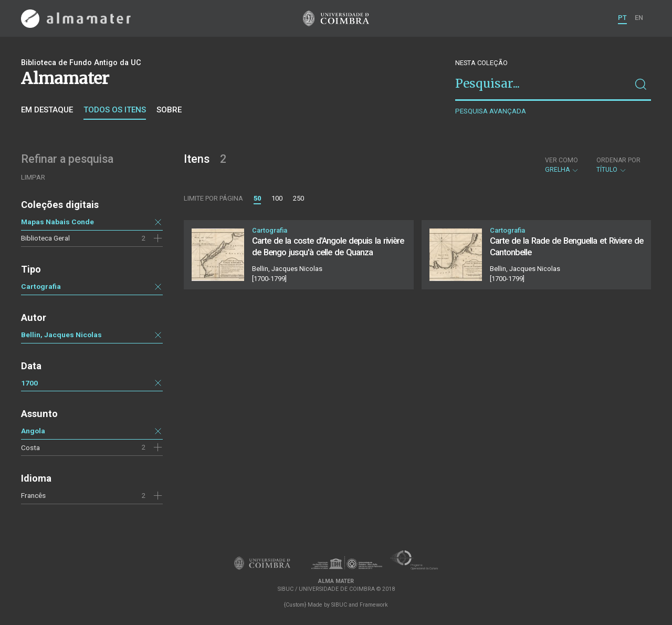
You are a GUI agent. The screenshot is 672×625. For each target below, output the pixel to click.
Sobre (169, 110)
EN (639, 18)
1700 (29, 383)
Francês (33, 495)
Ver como (561, 160)
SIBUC (339, 605)
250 (298, 198)
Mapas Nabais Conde (57, 222)
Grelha (562, 165)
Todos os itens (115, 110)
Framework (374, 605)
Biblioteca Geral (45, 238)
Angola (33, 431)
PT (622, 18)
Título (618, 165)
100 (277, 198)
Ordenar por (618, 160)
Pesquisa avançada (491, 111)
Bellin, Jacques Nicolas (61, 335)
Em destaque (47, 110)
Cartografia (41, 286)
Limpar (33, 177)
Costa (30, 447)
